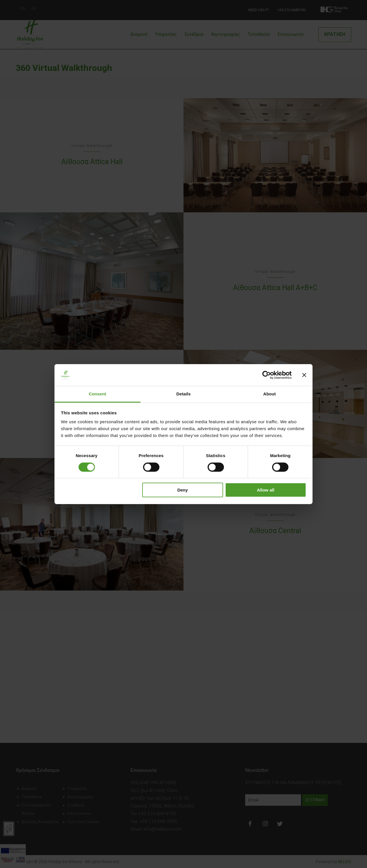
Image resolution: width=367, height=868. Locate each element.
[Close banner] (304, 375)
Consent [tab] (98, 394)
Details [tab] (183, 394)
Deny (182, 490)
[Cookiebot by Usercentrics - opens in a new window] (267, 375)
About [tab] (270, 394)
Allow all (266, 490)
